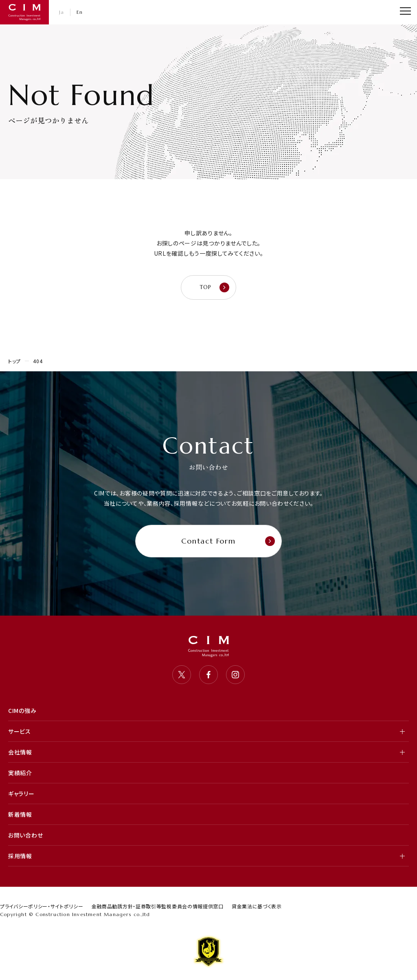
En (80, 12)
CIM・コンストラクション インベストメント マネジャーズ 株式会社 (24, 12)
